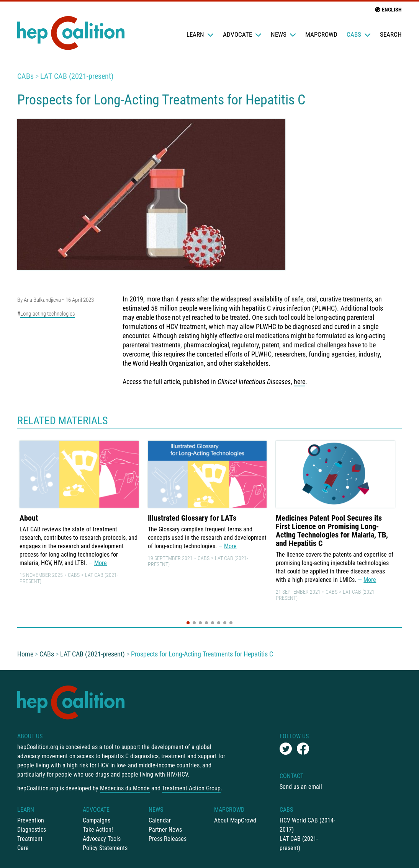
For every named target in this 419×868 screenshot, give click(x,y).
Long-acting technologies (48, 314)
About (29, 518)
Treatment (30, 839)
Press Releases (168, 839)
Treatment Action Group (191, 788)
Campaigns (97, 820)
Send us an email (301, 787)
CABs (359, 34)
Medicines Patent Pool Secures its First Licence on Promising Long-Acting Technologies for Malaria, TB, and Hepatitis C (332, 531)
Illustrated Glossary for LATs (192, 518)
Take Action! (98, 830)
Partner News (165, 830)
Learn (200, 34)
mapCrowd (321, 34)
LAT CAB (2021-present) (77, 76)
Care (23, 848)
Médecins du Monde (125, 788)
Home (25, 654)
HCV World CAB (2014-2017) (307, 825)
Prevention (31, 820)
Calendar (160, 820)
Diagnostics (32, 830)
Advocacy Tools (102, 839)
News (283, 34)
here (300, 382)
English (388, 10)
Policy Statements (105, 848)
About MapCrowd (235, 820)
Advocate (242, 34)
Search (391, 34)
